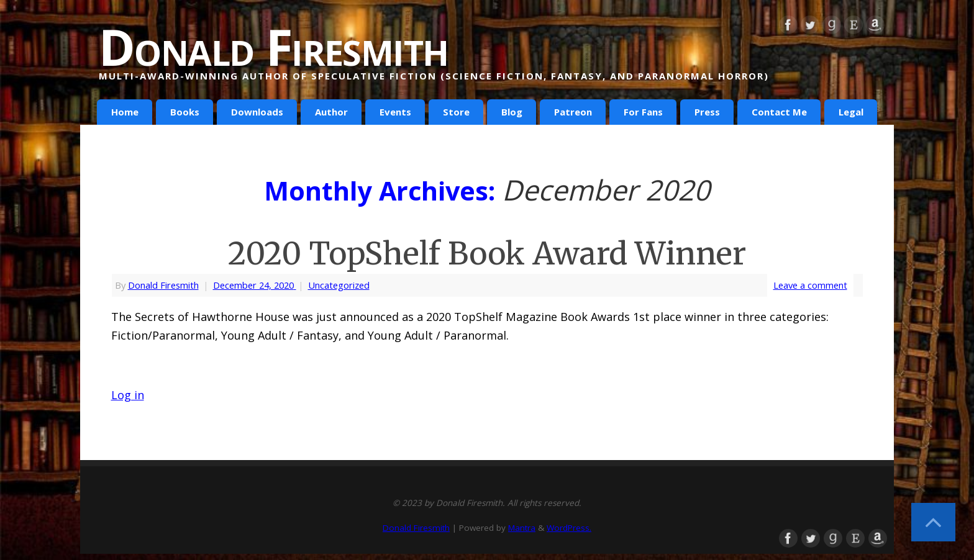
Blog (512, 112)
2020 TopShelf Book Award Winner (487, 254)
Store (456, 112)
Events (395, 112)
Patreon (573, 112)
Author (331, 112)
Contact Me (779, 112)
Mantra (522, 528)
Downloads (257, 112)
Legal (851, 112)
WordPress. (569, 528)
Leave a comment (810, 285)
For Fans (643, 112)
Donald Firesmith (273, 47)
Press (707, 112)
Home (125, 112)
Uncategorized (339, 285)
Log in (128, 395)
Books (185, 112)
